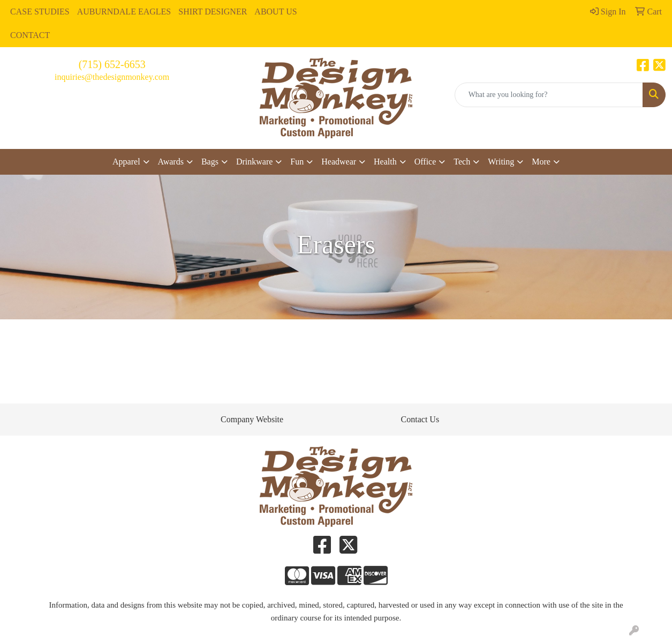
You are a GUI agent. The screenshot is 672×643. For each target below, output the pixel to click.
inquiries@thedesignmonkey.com (112, 77)
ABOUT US (275, 12)
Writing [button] (501, 162)
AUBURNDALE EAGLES (124, 12)
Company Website (252, 419)
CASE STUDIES (40, 12)
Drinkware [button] (254, 162)
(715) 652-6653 (112, 64)
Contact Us (420, 419)
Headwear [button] (339, 162)
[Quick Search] (549, 95)
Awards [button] (171, 162)
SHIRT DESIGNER (213, 12)
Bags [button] (210, 162)
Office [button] (425, 162)
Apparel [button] (126, 162)
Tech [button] (462, 162)
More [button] (541, 162)
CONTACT (30, 35)
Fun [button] (297, 162)
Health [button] (385, 162)
